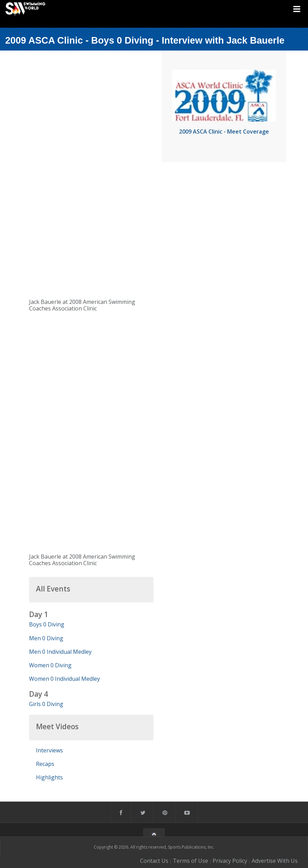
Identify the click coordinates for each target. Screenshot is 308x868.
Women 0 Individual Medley (64, 679)
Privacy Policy (230, 861)
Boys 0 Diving (47, 624)
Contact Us (154, 861)
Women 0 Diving (50, 665)
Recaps (45, 764)
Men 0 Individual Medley (60, 652)
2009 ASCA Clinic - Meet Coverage (224, 132)
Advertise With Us (275, 861)
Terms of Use (190, 861)
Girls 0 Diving (46, 704)
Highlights (49, 777)
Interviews (49, 750)
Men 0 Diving (46, 638)
